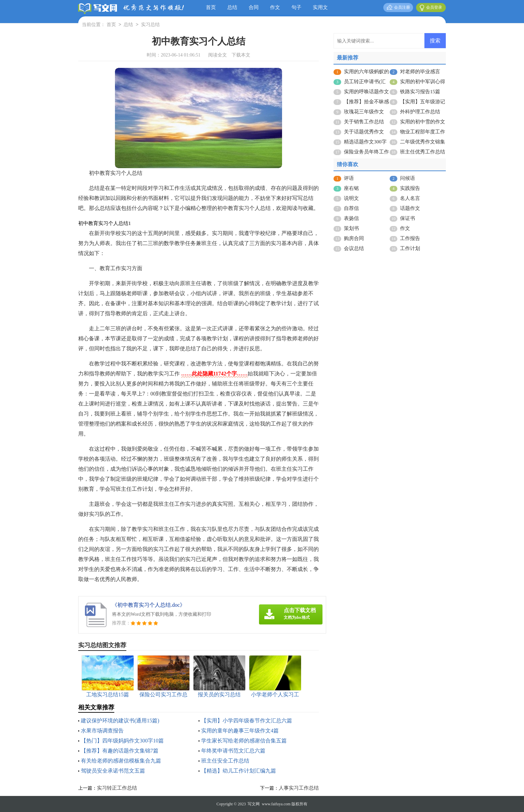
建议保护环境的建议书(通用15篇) (120, 721)
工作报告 (410, 238)
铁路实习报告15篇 (420, 92)
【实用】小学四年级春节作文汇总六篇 (247, 721)
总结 (232, 7)
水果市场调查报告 (102, 731)
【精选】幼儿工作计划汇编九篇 (239, 771)
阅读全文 (218, 55)
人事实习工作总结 (299, 788)
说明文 (351, 198)
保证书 (408, 218)
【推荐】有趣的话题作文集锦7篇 (120, 751)
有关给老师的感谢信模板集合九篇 (121, 761)
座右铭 (351, 188)
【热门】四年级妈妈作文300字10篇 (122, 741)
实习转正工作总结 (117, 788)
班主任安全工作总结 (225, 761)
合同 (254, 7)
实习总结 (150, 25)
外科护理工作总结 (420, 112)
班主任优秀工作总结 (423, 152)
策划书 (351, 228)
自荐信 (351, 208)
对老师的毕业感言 (420, 72)
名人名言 (410, 198)
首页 (211, 7)
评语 (349, 178)
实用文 (320, 7)
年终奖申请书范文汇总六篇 (233, 751)
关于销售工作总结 (364, 122)
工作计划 (410, 248)
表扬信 (351, 218)
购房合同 (354, 238)
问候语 (408, 178)
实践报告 (410, 188)
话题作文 (410, 208)
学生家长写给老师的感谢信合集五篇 (244, 741)
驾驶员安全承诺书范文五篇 (113, 771)
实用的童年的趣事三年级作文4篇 (240, 731)
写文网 (254, 804)
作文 (275, 7)
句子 (296, 7)
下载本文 (241, 55)
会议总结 (354, 248)
